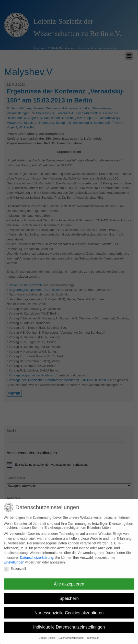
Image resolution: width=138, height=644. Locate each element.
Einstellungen (14, 559)
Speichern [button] (69, 596)
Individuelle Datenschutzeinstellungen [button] (69, 624)
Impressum (93, 635)
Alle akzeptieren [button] (69, 581)
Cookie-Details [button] (47, 635)
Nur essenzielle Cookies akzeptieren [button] (69, 610)
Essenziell (15, 566)
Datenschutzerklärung (36, 555)
